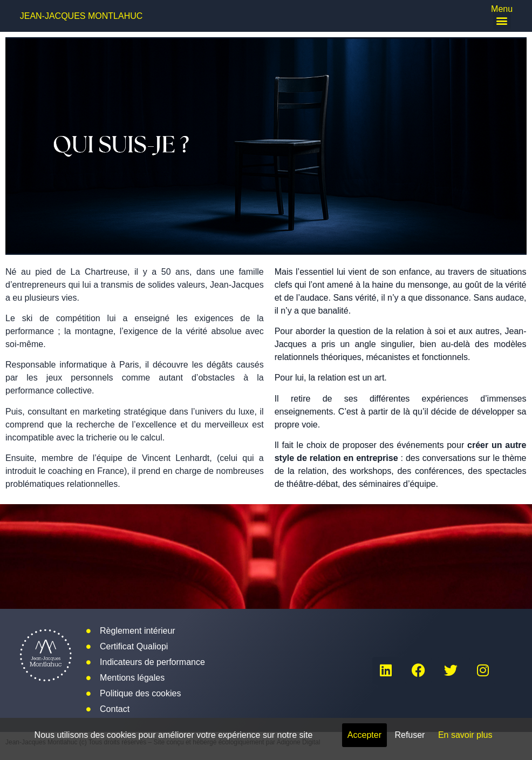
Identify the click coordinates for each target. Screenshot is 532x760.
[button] (502, 20)
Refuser (410, 735)
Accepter (364, 735)
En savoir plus (465, 735)
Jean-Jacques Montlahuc (81, 16)
